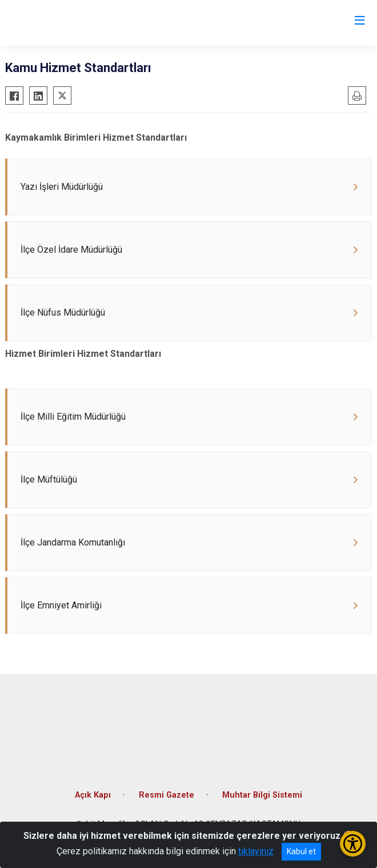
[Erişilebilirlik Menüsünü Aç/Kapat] (353, 844)
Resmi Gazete (167, 795)
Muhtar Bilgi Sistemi (262, 795)
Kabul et (301, 851)
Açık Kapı (93, 795)
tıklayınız (256, 851)
